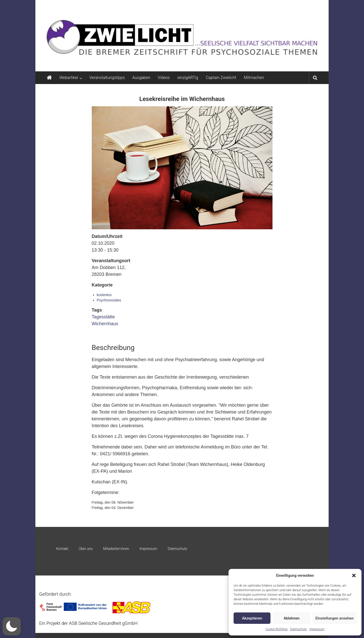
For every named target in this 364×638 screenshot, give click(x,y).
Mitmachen (254, 78)
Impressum (317, 629)
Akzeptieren (252, 618)
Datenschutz (299, 629)
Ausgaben (141, 78)
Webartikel (69, 78)
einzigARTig (188, 78)
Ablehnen (292, 618)
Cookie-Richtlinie (276, 629)
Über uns (86, 549)
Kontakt (62, 549)
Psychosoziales (109, 300)
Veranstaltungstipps (107, 78)
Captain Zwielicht (221, 78)
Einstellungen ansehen (335, 618)
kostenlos (104, 295)
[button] (354, 575)
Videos (164, 78)
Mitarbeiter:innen (116, 549)
